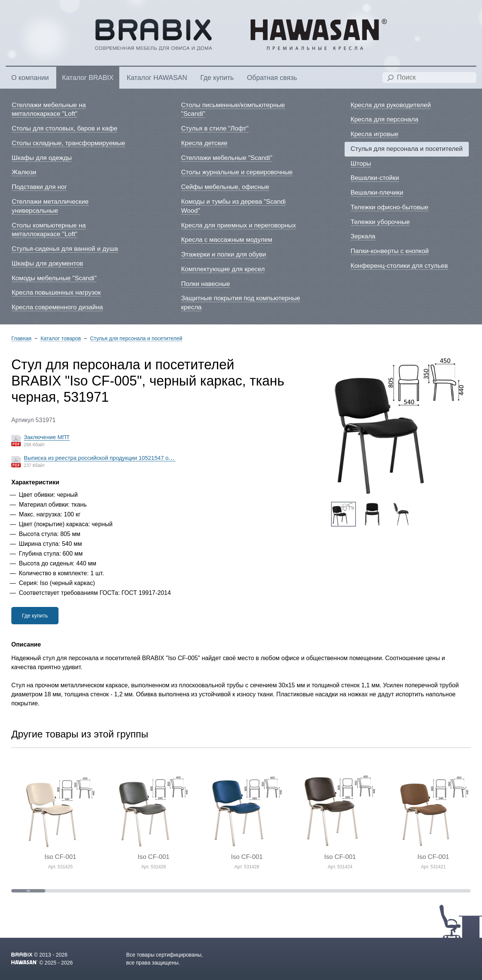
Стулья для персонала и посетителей (136, 339)
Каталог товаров (61, 339)
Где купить (35, 616)
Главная (21, 339)
